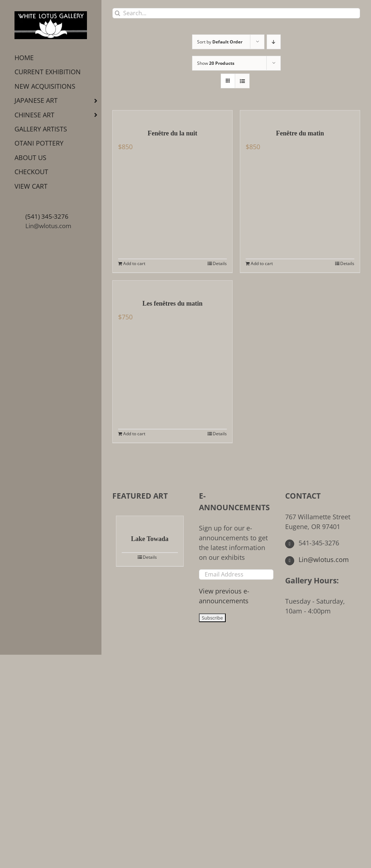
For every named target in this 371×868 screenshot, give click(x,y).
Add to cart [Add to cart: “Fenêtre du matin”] (262, 263)
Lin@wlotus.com (48, 226)
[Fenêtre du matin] (300, 116)
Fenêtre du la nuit (172, 133)
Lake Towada (150, 539)
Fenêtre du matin (300, 133)
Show (216, 63)
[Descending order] (274, 42)
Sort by (220, 42)
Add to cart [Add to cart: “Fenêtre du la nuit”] (134, 263)
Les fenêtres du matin (172, 303)
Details (220, 263)
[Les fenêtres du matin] (172, 286)
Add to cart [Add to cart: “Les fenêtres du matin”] (134, 434)
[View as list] (242, 81)
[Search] (118, 13)
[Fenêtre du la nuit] (172, 116)
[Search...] (236, 13)
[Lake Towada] (150, 521)
